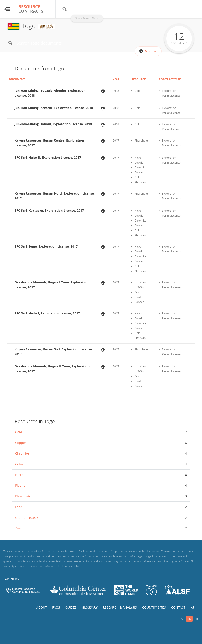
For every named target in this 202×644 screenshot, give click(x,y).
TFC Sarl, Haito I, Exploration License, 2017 (47, 313)
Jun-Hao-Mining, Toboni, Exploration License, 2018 (53, 124)
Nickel (20, 475)
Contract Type (170, 79)
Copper (21, 443)
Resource (139, 79)
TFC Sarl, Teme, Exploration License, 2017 (46, 246)
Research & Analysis (120, 607)
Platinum (22, 485)
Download (151, 51)
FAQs (56, 607)
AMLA (47, 27)
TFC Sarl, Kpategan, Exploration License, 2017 (49, 210)
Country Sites (154, 607)
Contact (178, 607)
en (189, 619)
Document (17, 79)
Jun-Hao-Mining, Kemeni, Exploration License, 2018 (54, 108)
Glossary (90, 607)
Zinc (18, 528)
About (42, 607)
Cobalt (20, 464)
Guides (71, 607)
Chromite (22, 453)
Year (116, 79)
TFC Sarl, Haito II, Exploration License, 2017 (48, 157)
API (193, 607)
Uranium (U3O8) (27, 518)
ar (183, 619)
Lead (19, 507)
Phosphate (23, 496)
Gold (19, 432)
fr (196, 619)
